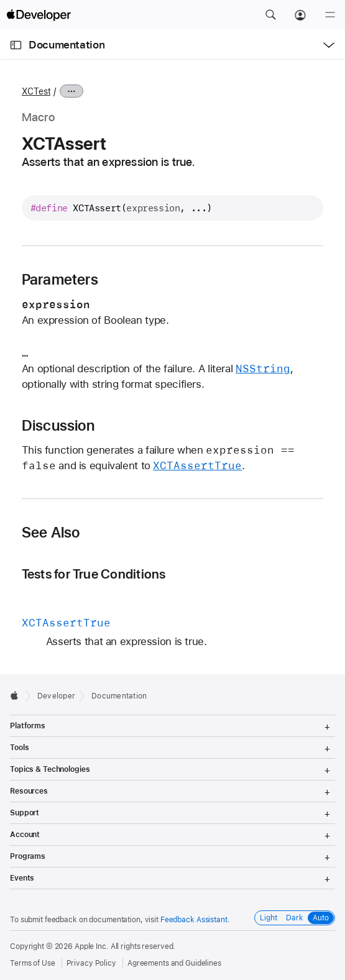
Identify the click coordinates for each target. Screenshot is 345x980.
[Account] (300, 15)
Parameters (60, 280)
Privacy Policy (91, 963)
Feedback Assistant (194, 920)
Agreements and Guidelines (174, 963)
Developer (56, 696)
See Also (51, 533)
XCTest (36, 91)
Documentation (67, 45)
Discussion (58, 426)
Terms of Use (33, 963)
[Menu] (330, 15)
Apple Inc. (92, 946)
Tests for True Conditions (94, 574)
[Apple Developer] (39, 15)
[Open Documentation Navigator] (16, 45)
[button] (270, 15)
